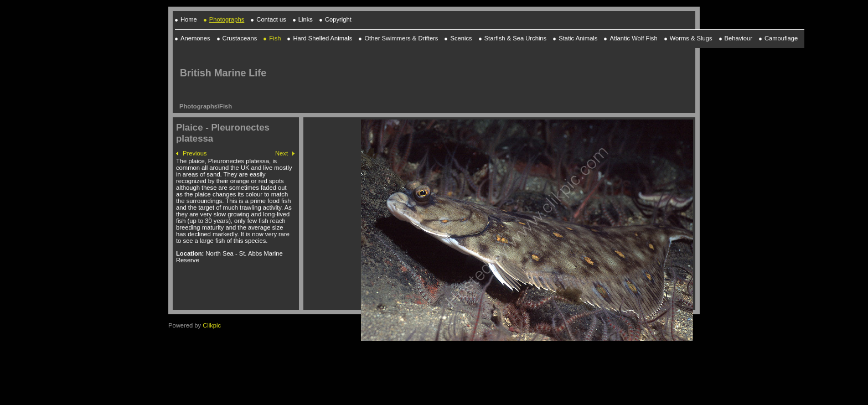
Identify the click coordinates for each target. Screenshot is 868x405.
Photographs (227, 19)
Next (281, 153)
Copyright (338, 19)
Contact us (271, 19)
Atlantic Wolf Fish (633, 38)
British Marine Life (223, 73)
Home (189, 19)
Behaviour (738, 38)
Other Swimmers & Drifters (401, 38)
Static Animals (578, 38)
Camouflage (781, 38)
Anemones (195, 38)
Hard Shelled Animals (322, 38)
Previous (195, 153)
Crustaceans (240, 38)
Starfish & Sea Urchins (516, 38)
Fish (226, 106)
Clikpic (212, 325)
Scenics (461, 38)
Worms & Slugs (691, 38)
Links (306, 19)
